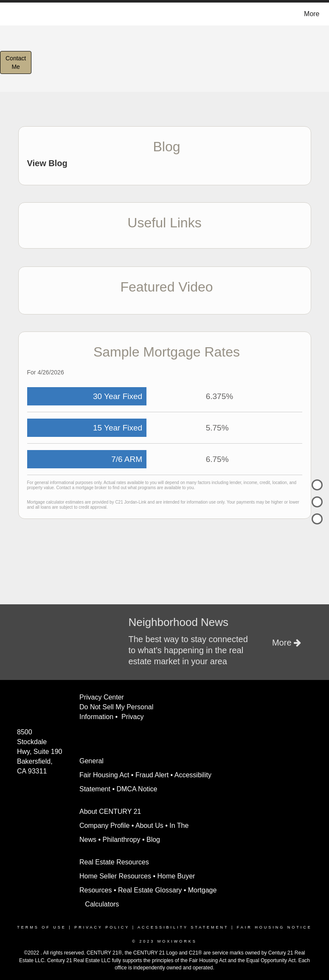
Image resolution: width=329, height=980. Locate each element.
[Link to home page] (10, 14)
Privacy (134, 717)
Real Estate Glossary (150, 890)
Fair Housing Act (104, 775)
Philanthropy (122, 840)
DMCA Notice (137, 789)
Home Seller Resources (115, 876)
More (312, 14)
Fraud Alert (152, 775)
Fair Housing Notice (274, 927)
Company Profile (104, 826)
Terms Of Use (42, 927)
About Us (149, 826)
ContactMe (16, 62)
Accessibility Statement (183, 927)
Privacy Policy (102, 927)
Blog (153, 840)
